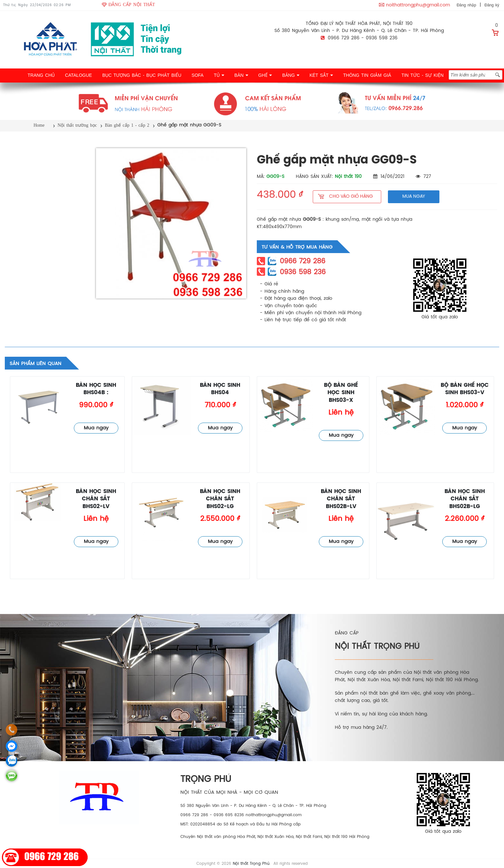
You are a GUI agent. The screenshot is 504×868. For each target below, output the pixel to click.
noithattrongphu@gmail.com (418, 5)
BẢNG (291, 75)
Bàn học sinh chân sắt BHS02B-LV (341, 499)
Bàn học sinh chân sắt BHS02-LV (96, 499)
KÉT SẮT (321, 75)
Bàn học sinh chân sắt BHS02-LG (220, 499)
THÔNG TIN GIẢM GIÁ (367, 75)
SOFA (197, 75)
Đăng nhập (466, 5)
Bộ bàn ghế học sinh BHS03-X (341, 393)
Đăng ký (492, 5)
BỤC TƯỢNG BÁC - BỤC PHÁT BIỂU (142, 75)
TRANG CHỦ (41, 75)
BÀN (241, 75)
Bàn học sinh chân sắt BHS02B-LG (465, 499)
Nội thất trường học (77, 125)
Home (39, 125)
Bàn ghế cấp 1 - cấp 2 (127, 125)
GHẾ (265, 75)
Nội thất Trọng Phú (251, 864)
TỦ (219, 75)
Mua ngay (96, 428)
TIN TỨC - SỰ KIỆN (422, 75)
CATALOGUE (78, 75)
